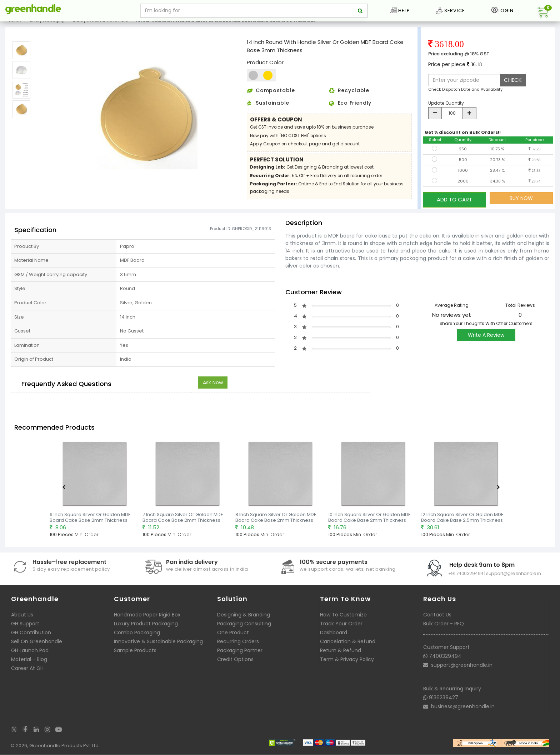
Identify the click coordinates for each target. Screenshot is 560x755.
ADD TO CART (454, 204)
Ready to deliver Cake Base (101, 26)
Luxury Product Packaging (146, 626)
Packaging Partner (240, 653)
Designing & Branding (244, 617)
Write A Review (486, 337)
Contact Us (437, 617)
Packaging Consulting (244, 626)
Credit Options (235, 662)
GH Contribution (31, 635)
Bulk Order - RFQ (444, 626)
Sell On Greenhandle (37, 644)
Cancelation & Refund (348, 644)
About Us (22, 617)
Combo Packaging (137, 635)
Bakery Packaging (47, 26)
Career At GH (27, 671)
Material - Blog (29, 662)
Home (15, 26)
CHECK (513, 86)
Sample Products (135, 653)
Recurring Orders (238, 644)
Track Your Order (341, 626)
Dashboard (334, 635)
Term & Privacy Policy (347, 662)
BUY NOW (521, 204)
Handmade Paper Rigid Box (147, 617)
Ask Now (213, 385)
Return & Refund (341, 653)
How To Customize (343, 617)
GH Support (25, 626)
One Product (233, 635)
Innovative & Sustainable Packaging (158, 644)
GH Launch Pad (30, 653)
